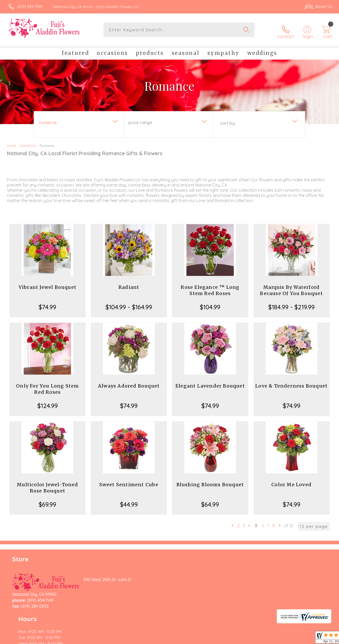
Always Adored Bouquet (129, 382)
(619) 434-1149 (30, 6)
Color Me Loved (291, 481)
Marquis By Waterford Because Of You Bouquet (291, 287)
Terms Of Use (218, 639)
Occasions (28, 142)
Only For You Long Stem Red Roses (47, 385)
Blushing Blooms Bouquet (210, 481)
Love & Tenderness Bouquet (291, 382)
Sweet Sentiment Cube (129, 481)
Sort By (227, 119)
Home (12, 142)
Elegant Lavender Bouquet (210, 382)
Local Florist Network (285, 639)
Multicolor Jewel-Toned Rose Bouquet (47, 484)
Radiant (129, 284)
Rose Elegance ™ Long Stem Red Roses (210, 287)
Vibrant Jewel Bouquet (48, 284)
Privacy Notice (248, 639)
